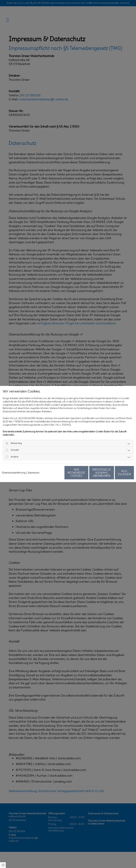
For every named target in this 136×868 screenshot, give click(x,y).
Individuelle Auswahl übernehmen (85, 474)
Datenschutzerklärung (14, 466)
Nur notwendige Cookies (52, 474)
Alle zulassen (118, 474)
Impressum (34, 466)
